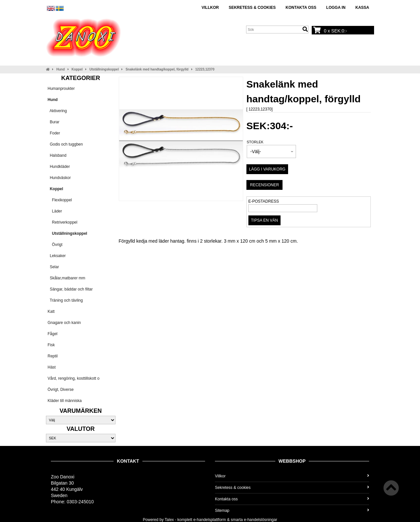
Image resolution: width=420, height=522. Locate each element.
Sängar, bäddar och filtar (70, 289)
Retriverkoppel (63, 222)
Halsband (57, 155)
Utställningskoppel (104, 69)
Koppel (77, 69)
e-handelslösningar (260, 520)
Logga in (336, 8)
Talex (169, 520)
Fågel (52, 334)
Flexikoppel (60, 200)
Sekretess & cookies (252, 8)
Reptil (53, 356)
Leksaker (57, 256)
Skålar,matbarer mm (66, 278)
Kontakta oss (301, 8)
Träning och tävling (65, 300)
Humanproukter (61, 89)
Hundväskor (59, 178)
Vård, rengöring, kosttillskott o (73, 378)
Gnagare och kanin (64, 323)
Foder (54, 133)
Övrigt (55, 245)
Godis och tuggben (65, 144)
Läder (55, 211)
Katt (51, 311)
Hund (61, 69)
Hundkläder (59, 167)
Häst (52, 367)
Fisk (51, 345)
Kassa (362, 8)
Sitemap (292, 511)
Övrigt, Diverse (61, 390)
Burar (53, 122)
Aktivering (57, 111)
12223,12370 (205, 69)
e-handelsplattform (210, 520)
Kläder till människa (65, 401)
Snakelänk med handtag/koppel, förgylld (157, 69)
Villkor (210, 8)
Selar (53, 267)
